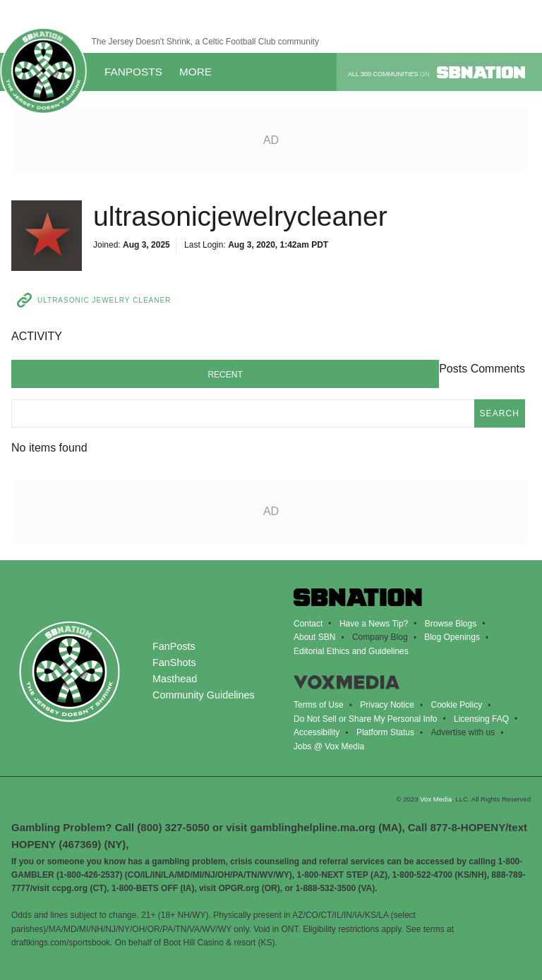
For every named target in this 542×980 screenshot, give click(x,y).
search (500, 413)
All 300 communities (436, 72)
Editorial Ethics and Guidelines (351, 651)
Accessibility (317, 732)
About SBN (314, 637)
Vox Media (436, 799)
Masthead (175, 679)
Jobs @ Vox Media (329, 746)
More (201, 72)
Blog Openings (452, 637)
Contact (308, 624)
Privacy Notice (387, 705)
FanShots (174, 663)
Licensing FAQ (481, 719)
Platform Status (385, 732)
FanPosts (133, 72)
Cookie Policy (456, 705)
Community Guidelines (204, 695)
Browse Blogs (451, 624)
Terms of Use (319, 705)
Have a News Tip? (374, 624)
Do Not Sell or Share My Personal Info (365, 719)
